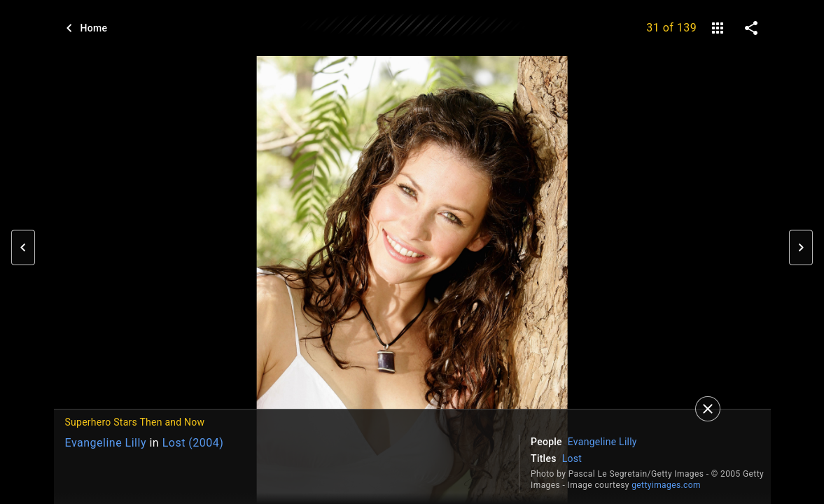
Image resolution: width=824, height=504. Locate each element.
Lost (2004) (193, 443)
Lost (572, 458)
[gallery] (718, 28)
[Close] (708, 409)
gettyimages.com (666, 485)
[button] (23, 248)
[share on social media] (751, 28)
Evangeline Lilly (106, 443)
